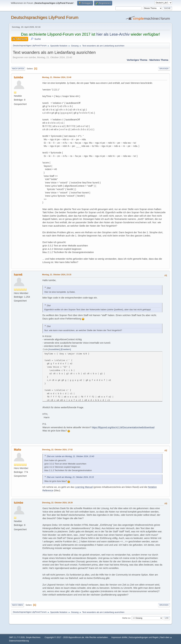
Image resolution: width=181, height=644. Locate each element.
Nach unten (18, 69)
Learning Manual (84, 487)
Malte (17, 450)
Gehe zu (126, 618)
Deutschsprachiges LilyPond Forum (45, 17)
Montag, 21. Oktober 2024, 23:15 (57, 275)
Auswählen (54, 349)
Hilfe (125, 637)
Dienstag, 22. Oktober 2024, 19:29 (57, 503)
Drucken (164, 69)
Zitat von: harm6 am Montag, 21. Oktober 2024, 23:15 (70, 477)
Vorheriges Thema (137, 60)
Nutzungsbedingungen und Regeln (144, 637)
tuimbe (19, 77)
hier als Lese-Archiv (113, 34)
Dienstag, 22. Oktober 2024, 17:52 (57, 450)
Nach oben (17, 605)
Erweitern (66, 349)
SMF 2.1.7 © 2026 (17, 637)
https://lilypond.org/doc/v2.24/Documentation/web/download (123, 427)
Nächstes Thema (159, 60)
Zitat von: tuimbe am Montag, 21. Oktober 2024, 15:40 (70, 456)
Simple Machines (33, 637)
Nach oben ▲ (166, 637)
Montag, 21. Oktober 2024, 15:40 (57, 77)
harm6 (18, 275)
